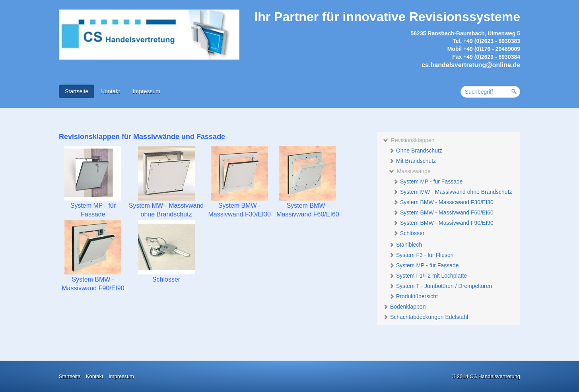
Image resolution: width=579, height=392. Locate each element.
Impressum (147, 91)
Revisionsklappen (409, 140)
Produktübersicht (413, 296)
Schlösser (409, 233)
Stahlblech (405, 245)
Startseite (77, 91)
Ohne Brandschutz (416, 151)
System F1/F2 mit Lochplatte (428, 276)
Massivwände (410, 171)
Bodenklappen (404, 307)
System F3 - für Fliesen (421, 255)
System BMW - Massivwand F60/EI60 (443, 212)
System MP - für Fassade (428, 182)
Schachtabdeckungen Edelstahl (426, 317)
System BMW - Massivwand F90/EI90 (443, 223)
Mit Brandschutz (412, 161)
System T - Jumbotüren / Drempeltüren (440, 286)
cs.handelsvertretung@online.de (471, 65)
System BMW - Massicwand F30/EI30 (443, 202)
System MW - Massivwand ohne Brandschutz (453, 192)
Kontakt (110, 91)
